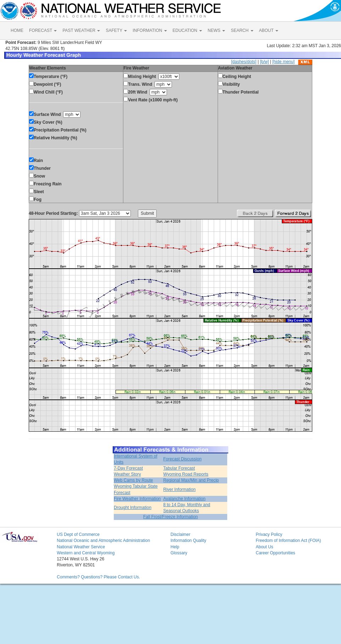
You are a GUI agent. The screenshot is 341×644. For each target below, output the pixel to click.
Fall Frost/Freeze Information (170, 517)
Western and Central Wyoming (86, 553)
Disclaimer (180, 534)
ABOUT (269, 30)
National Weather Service (81, 547)
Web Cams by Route (133, 480)
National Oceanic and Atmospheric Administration (103, 541)
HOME (17, 30)
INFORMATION (150, 30)
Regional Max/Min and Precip (191, 480)
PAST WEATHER (81, 30)
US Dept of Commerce (78, 534)
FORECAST (43, 30)
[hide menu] (283, 62)
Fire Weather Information (137, 499)
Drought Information (133, 508)
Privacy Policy (269, 534)
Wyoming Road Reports (186, 474)
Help (175, 547)
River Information (180, 489)
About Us (264, 547)
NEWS (216, 30)
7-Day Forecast (128, 468)
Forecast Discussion (183, 459)
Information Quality (188, 541)
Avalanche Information (185, 499)
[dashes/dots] (244, 62)
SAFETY (116, 30)
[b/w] (264, 62)
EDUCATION (187, 30)
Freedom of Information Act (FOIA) (288, 541)
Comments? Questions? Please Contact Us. (98, 577)
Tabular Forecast (179, 468)
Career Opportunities (275, 553)
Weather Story (127, 474)
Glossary (179, 553)
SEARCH (242, 30)
